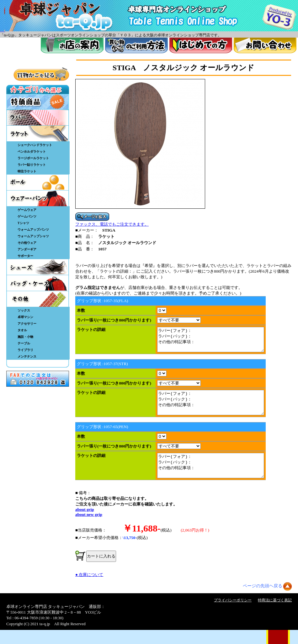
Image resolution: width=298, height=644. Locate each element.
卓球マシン (25, 317)
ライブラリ (25, 350)
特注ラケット (27, 171)
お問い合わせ (265, 45)
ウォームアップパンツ (33, 230)
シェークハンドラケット (35, 145)
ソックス (24, 310)
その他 (38, 299)
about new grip (89, 529)
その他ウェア (27, 243)
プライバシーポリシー (233, 614)
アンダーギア (27, 249)
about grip (85, 524)
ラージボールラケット (33, 158)
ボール (38, 182)
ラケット (38, 134)
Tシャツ (23, 223)
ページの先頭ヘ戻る (263, 600)
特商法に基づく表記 (275, 614)
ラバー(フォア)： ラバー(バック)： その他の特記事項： (217, 342)
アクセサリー (27, 324)
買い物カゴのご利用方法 (136, 45)
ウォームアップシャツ (33, 236)
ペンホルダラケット (32, 152)
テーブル (24, 343)
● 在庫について (89, 589)
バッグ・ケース (38, 283)
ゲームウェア (27, 210)
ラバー (38, 118)
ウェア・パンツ (38, 198)
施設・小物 (25, 337)
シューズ (38, 267)
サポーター (25, 256)
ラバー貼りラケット (32, 165)
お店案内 (72, 45)
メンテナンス (27, 356)
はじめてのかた (201, 45)
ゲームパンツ (27, 216)
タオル (22, 330)
